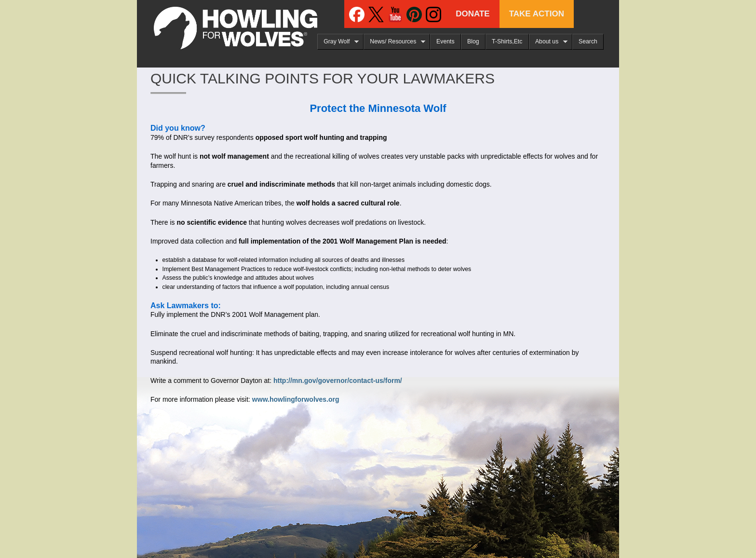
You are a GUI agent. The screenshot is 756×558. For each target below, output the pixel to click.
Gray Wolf (338, 42)
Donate (473, 14)
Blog (473, 41)
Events (445, 41)
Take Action (537, 14)
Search (588, 41)
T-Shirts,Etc (507, 41)
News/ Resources (394, 42)
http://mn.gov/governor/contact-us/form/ (338, 381)
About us (548, 42)
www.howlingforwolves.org (296, 399)
